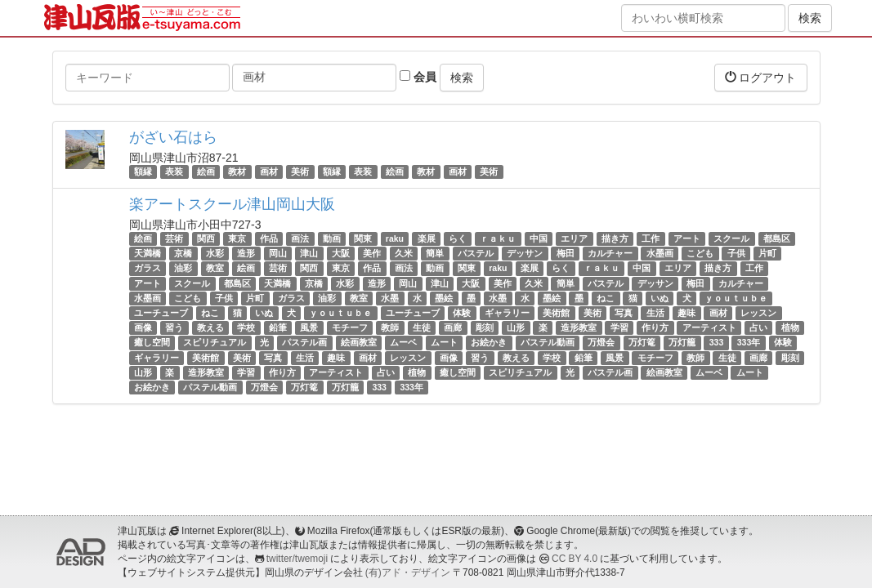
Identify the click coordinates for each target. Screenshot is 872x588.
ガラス (148, 269)
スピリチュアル (215, 342)
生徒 (422, 327)
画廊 (453, 327)
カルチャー (610, 253)
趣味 (686, 313)
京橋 (183, 253)
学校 (246, 327)
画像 (143, 327)
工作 (651, 238)
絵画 (206, 171)
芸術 (174, 238)
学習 (619, 327)
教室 (215, 269)
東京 (237, 238)
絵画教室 (359, 342)
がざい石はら (173, 137)
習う (174, 327)
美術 (300, 171)
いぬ (660, 298)
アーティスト (709, 327)
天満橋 (148, 253)
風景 (309, 327)
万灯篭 (642, 342)
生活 (655, 313)
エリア (574, 238)
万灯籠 (682, 342)
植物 (790, 327)
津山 (309, 253)
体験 (462, 313)
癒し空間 (152, 342)
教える (210, 327)
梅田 (566, 253)
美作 (372, 253)
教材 (237, 171)
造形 (246, 253)
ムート (444, 342)
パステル (476, 253)
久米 (404, 253)
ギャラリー (507, 313)
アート (687, 238)
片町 (767, 253)
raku (395, 238)
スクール (731, 238)
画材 (269, 171)
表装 (174, 171)
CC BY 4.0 (575, 559)
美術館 (556, 313)
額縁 (143, 171)
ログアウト (761, 77)
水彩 (215, 253)
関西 (206, 238)
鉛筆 (278, 327)
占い (758, 327)
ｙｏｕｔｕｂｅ (736, 298)
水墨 (390, 298)
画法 (300, 238)
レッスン (758, 313)
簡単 (435, 253)
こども (700, 253)
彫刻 (485, 327)
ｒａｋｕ (498, 238)
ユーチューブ (161, 313)
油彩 (183, 269)
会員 (418, 77)
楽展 (427, 238)
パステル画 (304, 342)
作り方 (655, 327)
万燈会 (601, 342)
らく (458, 238)
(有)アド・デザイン (408, 572)
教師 (390, 327)
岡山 (278, 253)
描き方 (615, 238)
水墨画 (660, 253)
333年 (749, 342)
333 (717, 342)
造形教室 (579, 327)
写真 (624, 313)
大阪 (341, 253)
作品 (269, 238)
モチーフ (350, 327)
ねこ (606, 298)
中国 (539, 238)
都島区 (777, 238)
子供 (736, 253)
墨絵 (444, 298)
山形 (516, 327)
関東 (363, 238)
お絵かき (489, 342)
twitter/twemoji (297, 559)
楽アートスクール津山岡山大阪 (232, 204)
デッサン (525, 253)
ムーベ (403, 342)
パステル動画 (548, 342)
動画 (332, 238)
